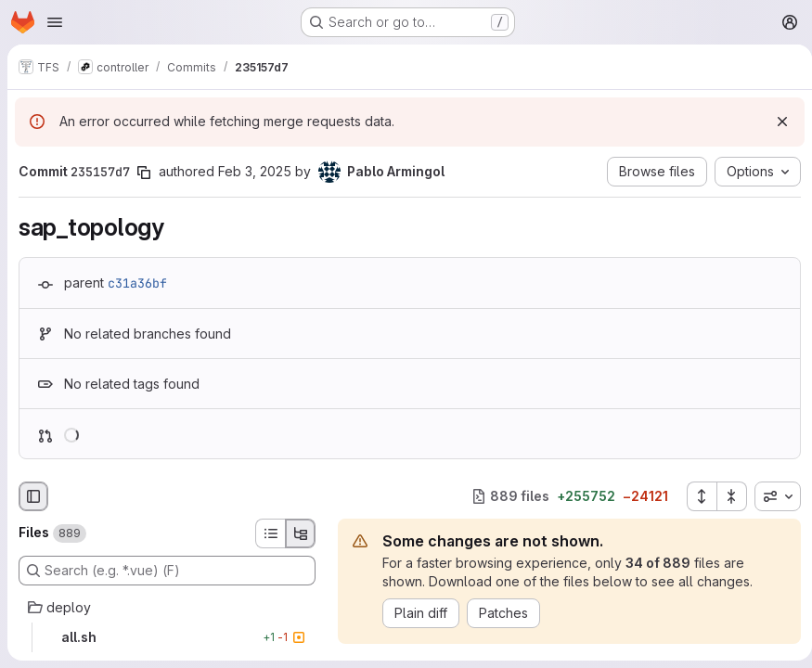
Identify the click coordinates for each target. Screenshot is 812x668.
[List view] (270, 533)
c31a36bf (137, 283)
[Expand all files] (694, 496)
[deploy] (167, 608)
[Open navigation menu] (55, 22)
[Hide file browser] (33, 496)
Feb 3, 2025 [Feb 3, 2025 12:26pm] (255, 171)
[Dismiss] (775, 122)
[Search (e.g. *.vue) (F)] (167, 571)
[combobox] (770, 496)
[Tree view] (301, 533)
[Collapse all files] (725, 496)
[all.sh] (167, 637)
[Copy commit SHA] (144, 173)
